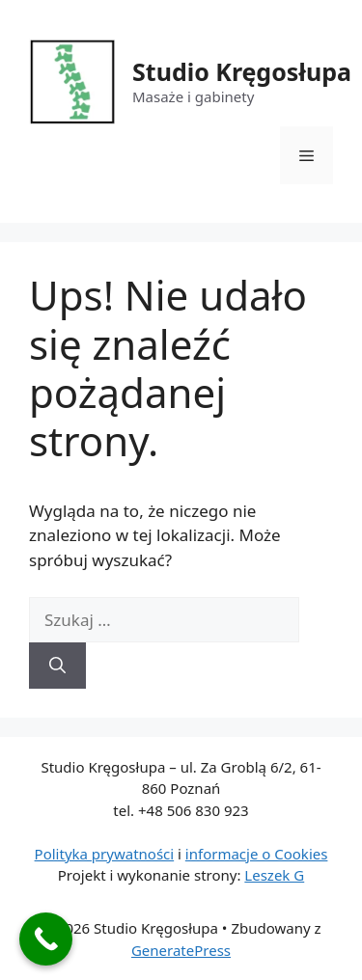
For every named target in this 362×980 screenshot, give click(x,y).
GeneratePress (181, 950)
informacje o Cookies (257, 854)
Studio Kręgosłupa (242, 71)
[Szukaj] (57, 666)
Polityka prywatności (105, 854)
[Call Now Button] (46, 939)
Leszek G (274, 875)
